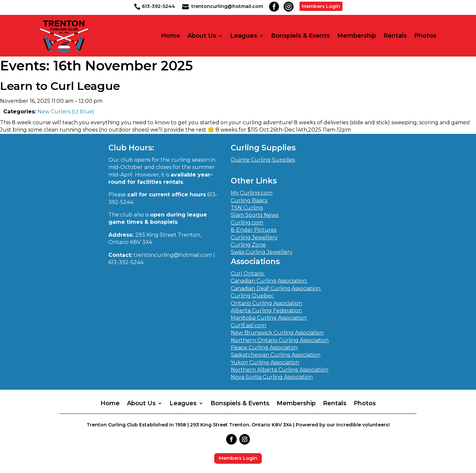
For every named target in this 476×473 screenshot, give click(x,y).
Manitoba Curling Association (269, 318)
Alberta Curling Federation (266, 311)
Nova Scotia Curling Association (272, 377)
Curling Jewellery (254, 237)
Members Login (321, 6)
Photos (425, 36)
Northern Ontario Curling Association (280, 340)
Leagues (244, 36)
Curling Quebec (252, 296)
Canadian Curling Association (269, 281)
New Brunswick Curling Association (277, 333)
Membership (357, 36)
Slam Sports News (255, 215)
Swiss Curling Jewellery (262, 252)
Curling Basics (249, 200)
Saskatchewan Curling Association (276, 355)
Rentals (395, 36)
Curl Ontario (248, 274)
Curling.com (247, 223)
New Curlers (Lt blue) (66, 112)
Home (171, 36)
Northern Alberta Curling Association (279, 370)
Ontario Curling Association (266, 303)
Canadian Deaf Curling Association (276, 288)
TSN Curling (247, 208)
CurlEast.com (248, 325)
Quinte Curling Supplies (263, 160)
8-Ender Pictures (254, 230)
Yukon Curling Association (265, 362)
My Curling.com (252, 193)
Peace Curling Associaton (264, 348)
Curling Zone (248, 245)
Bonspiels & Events (300, 36)
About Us (202, 36)
